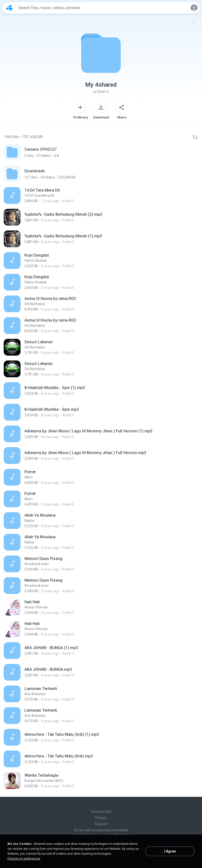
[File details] (101, 196)
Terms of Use (101, 812)
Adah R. (103, 92)
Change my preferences (24, 859)
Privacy (101, 818)
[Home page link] (9, 8)
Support (101, 824)
